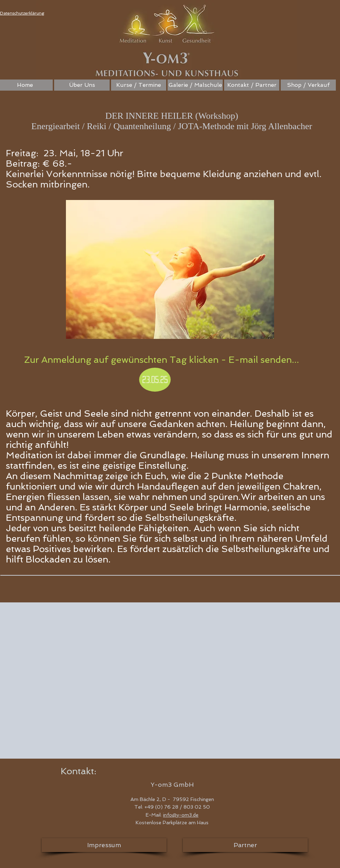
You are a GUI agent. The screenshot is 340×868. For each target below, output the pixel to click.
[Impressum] (104, 845)
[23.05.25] (155, 380)
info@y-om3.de (181, 815)
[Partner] (245, 845)
